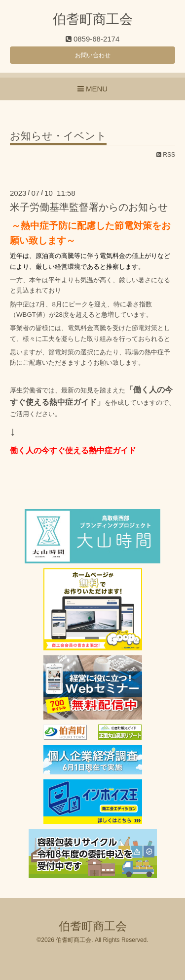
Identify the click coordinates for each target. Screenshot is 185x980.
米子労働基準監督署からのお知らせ (89, 207)
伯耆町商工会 (93, 19)
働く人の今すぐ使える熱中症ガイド (73, 450)
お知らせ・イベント (58, 136)
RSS (166, 155)
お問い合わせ (93, 55)
